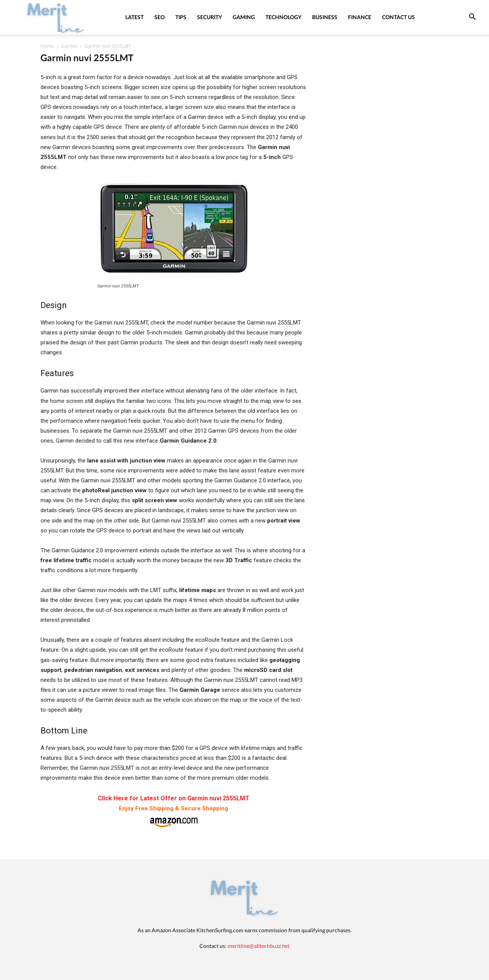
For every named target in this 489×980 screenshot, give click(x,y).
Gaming (244, 17)
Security (210, 17)
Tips (181, 17)
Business (325, 17)
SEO (159, 17)
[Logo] (56, 17)
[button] (472, 18)
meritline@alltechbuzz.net (259, 946)
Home (47, 46)
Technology (283, 17)
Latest (134, 17)
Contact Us (398, 17)
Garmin (69, 46)
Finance (360, 17)
